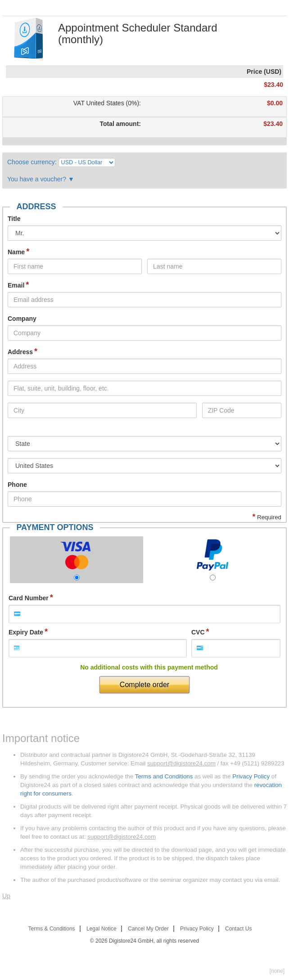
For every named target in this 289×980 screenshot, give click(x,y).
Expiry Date (26, 632)
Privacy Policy (251, 776)
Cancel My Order (148, 929)
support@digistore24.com (181, 763)
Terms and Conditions (164, 776)
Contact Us (238, 929)
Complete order (144, 685)
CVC (198, 632)
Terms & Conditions (52, 929)
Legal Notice (102, 929)
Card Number (29, 598)
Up (6, 896)
